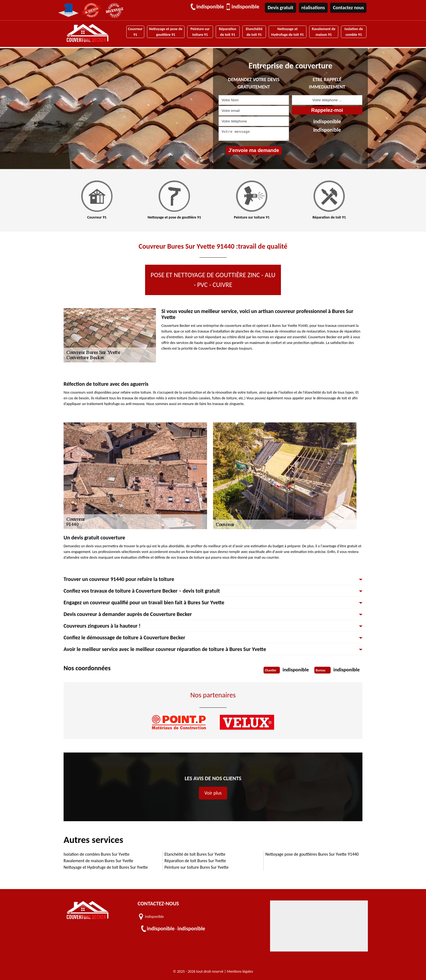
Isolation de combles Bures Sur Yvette (96, 854)
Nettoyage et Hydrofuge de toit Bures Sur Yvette (106, 867)
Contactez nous (348, 8)
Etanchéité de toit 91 (254, 32)
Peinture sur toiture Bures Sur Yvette (196, 867)
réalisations (313, 8)
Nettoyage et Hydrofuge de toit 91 (287, 32)
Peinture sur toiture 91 (200, 32)
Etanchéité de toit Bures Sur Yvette (195, 854)
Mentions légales (240, 971)
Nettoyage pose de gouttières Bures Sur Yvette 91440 (312, 854)
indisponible (210, 7)
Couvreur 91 (135, 32)
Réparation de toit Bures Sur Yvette (195, 861)
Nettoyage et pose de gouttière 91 (166, 32)
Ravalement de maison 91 (324, 32)
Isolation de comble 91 (354, 32)
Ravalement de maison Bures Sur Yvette (98, 861)
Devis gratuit (280, 8)
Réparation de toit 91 (228, 32)
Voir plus (213, 793)
